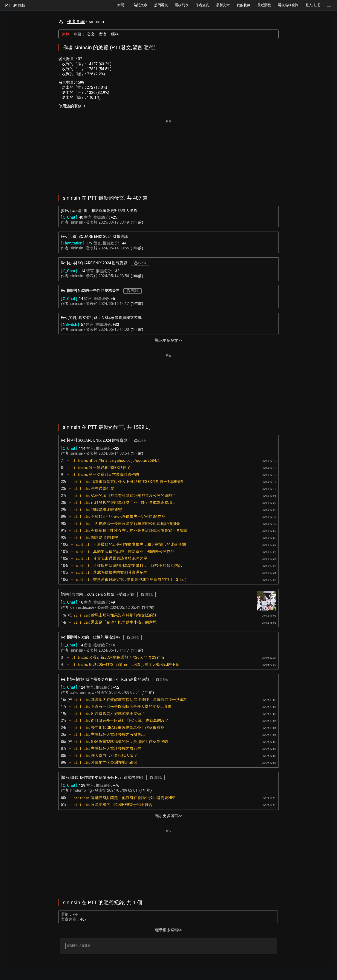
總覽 (66, 34)
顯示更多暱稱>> (168, 930)
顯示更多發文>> (168, 340)
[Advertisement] (168, 154)
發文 (91, 34)
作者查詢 (76, 22)
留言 (103, 34)
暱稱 (115, 34)
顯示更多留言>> (168, 816)
